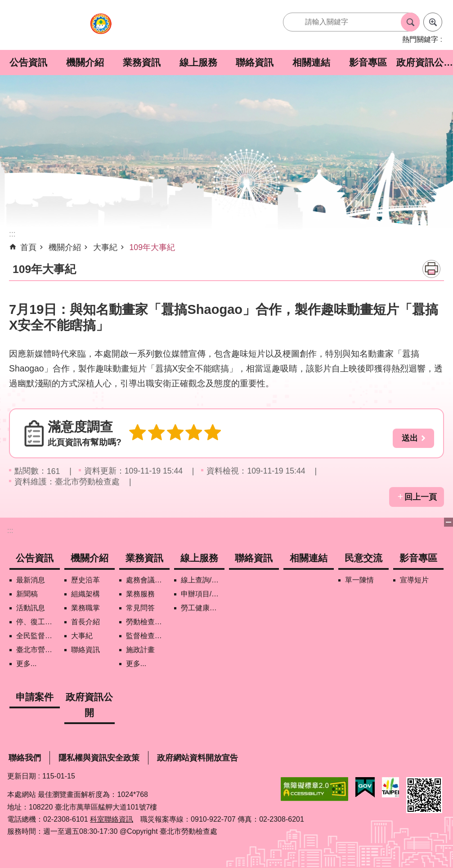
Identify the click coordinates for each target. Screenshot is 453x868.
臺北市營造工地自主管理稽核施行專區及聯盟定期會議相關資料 (38, 650)
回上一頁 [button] (421, 497)
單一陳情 (359, 580)
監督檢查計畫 (148, 636)
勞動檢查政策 (148, 622)
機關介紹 (85, 62)
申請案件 (35, 697)
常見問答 (140, 608)
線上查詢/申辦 (203, 580)
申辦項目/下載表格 (203, 594)
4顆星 (188, 434)
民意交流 (363, 558)
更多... (26, 664)
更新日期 (22, 776)
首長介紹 (85, 622)
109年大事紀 (152, 247)
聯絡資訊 (255, 62)
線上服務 (198, 62)
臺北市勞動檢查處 (101, 29)
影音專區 (368, 62)
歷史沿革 (85, 580)
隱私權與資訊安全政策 (99, 758)
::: (10, 530)
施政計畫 (140, 650)
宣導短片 (414, 580)
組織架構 (85, 594)
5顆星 (205, 434)
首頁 (28, 247)
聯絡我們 (25, 758)
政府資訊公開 (425, 62)
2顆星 (154, 434)
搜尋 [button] (410, 22)
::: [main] (12, 234)
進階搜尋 (433, 22)
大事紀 (105, 247)
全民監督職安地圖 (38, 636)
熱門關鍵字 (420, 39)
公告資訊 (28, 62)
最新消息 (31, 580)
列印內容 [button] (431, 269)
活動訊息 (31, 608)
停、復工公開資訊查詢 (38, 622)
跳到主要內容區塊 (5, 5)
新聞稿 (27, 594)
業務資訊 (142, 62)
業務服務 (140, 594)
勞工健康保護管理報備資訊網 (203, 608)
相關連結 (311, 62)
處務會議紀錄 (148, 580)
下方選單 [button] (449, 522)
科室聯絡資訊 (112, 819)
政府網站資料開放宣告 (197, 758)
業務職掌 (85, 608)
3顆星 (171, 434)
